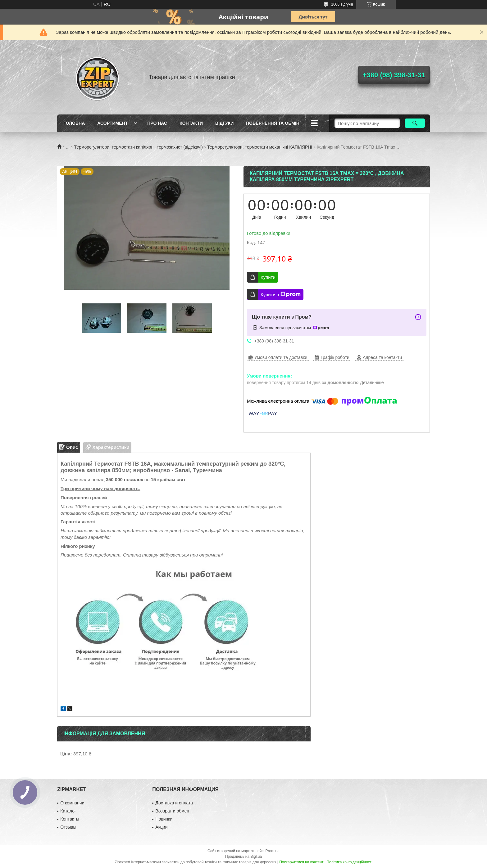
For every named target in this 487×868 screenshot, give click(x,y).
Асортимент (112, 123)
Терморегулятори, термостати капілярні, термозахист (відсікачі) (139, 147)
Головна (74, 123)
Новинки (164, 819)
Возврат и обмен (172, 811)
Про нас (157, 123)
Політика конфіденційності (349, 862)
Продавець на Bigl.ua (243, 857)
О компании (72, 803)
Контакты (70, 819)
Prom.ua (273, 851)
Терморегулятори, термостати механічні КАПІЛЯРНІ (260, 147)
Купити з (281, 294)
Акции (161, 827)
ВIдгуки (224, 123)
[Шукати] (415, 123)
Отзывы (68, 827)
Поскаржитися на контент (301, 862)
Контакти (191, 123)
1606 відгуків (342, 4)
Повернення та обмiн (273, 123)
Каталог (68, 811)
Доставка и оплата (174, 803)
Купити (268, 277)
